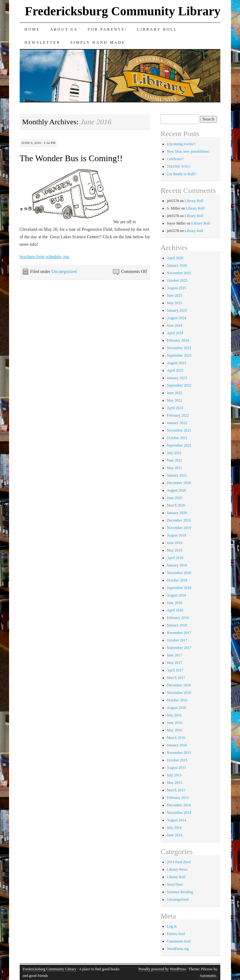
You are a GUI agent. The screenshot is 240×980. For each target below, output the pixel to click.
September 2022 (179, 385)
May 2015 (175, 783)
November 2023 (179, 348)
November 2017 (179, 633)
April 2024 (175, 333)
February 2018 (178, 618)
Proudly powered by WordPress (162, 969)
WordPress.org (178, 949)
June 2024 (175, 325)
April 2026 (175, 258)
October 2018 (177, 580)
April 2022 (175, 408)
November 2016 (179, 693)
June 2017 (175, 655)
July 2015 (174, 775)
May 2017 (175, 663)
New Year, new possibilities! (188, 151)
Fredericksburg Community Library (123, 11)
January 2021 (177, 475)
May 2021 (175, 468)
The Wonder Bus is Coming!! (71, 158)
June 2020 (175, 498)
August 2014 (177, 820)
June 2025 (175, 295)
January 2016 (177, 745)
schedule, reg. (58, 257)
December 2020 (179, 483)
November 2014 (179, 813)
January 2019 (177, 565)
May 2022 (175, 400)
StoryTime (175, 884)
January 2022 (177, 423)
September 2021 (179, 445)
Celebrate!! (175, 159)
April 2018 (175, 610)
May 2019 (175, 550)
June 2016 (175, 723)
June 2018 (175, 603)
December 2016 (179, 685)
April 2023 (175, 370)
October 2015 (177, 760)
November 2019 (179, 528)
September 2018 (179, 588)
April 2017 (175, 670)
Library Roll (157, 29)
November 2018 (179, 573)
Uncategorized (64, 272)
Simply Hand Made (98, 42)
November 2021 (179, 430)
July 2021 (174, 453)
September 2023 (179, 355)
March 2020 (176, 505)
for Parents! (107, 29)
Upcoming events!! (181, 144)
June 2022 (175, 393)
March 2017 (176, 678)
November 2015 (179, 753)
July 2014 (174, 828)
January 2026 (177, 265)
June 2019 (175, 543)
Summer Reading (180, 892)
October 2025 (177, 280)
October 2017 (177, 640)
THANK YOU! (179, 166)
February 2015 (178, 798)
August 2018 (177, 595)
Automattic (208, 976)
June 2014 (175, 835)
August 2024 (177, 318)
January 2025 (177, 310)
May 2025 (175, 303)
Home (32, 29)
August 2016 (177, 708)
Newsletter (43, 42)
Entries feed (176, 934)
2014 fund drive (179, 862)
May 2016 (175, 730)
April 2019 (175, 558)
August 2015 (177, 768)
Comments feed (179, 941)
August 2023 (177, 363)
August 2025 (177, 288)
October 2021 (177, 438)
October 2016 (177, 700)
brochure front (32, 257)
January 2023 (177, 378)
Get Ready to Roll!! (182, 174)
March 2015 (176, 790)
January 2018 (177, 625)
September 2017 (179, 648)
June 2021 (175, 460)
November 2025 (179, 273)
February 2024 (178, 340)
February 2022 (178, 415)
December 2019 (179, 520)
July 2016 (174, 715)
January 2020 (177, 513)
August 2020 (177, 490)
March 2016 (176, 738)
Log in (172, 926)
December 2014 (179, 805)
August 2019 (177, 535)
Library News (177, 869)
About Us (64, 29)
